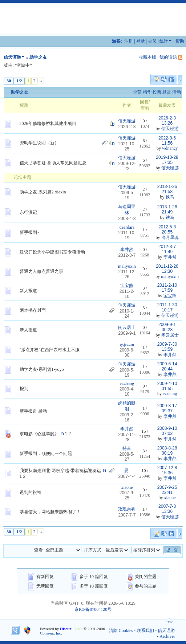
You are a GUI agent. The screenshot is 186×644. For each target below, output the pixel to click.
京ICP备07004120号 (93, 609)
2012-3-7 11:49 (167, 249)
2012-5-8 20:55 (167, 229)
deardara (127, 227)
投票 (157, 92)
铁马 (170, 197)
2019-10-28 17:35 (167, 160)
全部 (137, 92)
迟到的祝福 (31, 492)
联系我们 (145, 631)
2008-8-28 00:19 (167, 451)
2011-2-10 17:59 (167, 288)
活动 (177, 92)
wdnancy (170, 148)
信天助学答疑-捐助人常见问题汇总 (53, 163)
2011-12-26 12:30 (167, 269)
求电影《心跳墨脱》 (39, 434)
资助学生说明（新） (39, 143)
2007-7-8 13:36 (167, 509)
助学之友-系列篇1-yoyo (42, 369)
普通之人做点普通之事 (41, 271)
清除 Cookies (121, 631)
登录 (141, 41)
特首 (127, 448)
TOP (169, 622)
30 (9, 81)
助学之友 (20, 92)
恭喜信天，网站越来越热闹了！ (50, 512)
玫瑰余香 (127, 509)
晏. (127, 471)
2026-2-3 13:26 (167, 121)
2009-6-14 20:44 (167, 366)
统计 (164, 41)
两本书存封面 (33, 310)
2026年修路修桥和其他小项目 (48, 123)
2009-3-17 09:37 (167, 408)
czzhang (127, 384)
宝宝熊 (127, 286)
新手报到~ (30, 232)
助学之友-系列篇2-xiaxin (43, 192)
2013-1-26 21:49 (167, 209)
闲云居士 (127, 327)
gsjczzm (127, 345)
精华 (147, 92)
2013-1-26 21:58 (167, 189)
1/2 (19, 81)
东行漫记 (28, 212)
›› (41, 80)
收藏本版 (147, 57)
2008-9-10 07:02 (167, 431)
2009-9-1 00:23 (167, 327)
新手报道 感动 (33, 411)
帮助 (180, 41)
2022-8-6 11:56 (167, 141)
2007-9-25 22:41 (167, 490)
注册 (129, 41)
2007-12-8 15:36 (167, 470)
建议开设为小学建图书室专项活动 (52, 252)
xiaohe (127, 487)
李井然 (127, 250)
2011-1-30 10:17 (167, 307)
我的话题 (168, 57)
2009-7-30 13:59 (167, 347)
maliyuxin (127, 266)
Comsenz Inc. (51, 633)
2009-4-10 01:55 (167, 386)
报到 (24, 389)
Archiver (167, 636)
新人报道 (28, 291)
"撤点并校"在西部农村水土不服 (50, 350)
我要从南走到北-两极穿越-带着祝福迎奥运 (60, 471)
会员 (152, 41)
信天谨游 (12, 57)
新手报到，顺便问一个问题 (46, 453)
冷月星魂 (170, 237)
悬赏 (167, 92)
